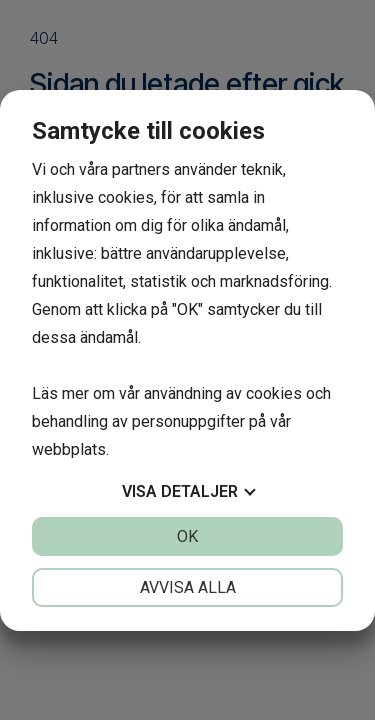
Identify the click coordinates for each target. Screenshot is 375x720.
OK (187, 536)
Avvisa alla (188, 587)
